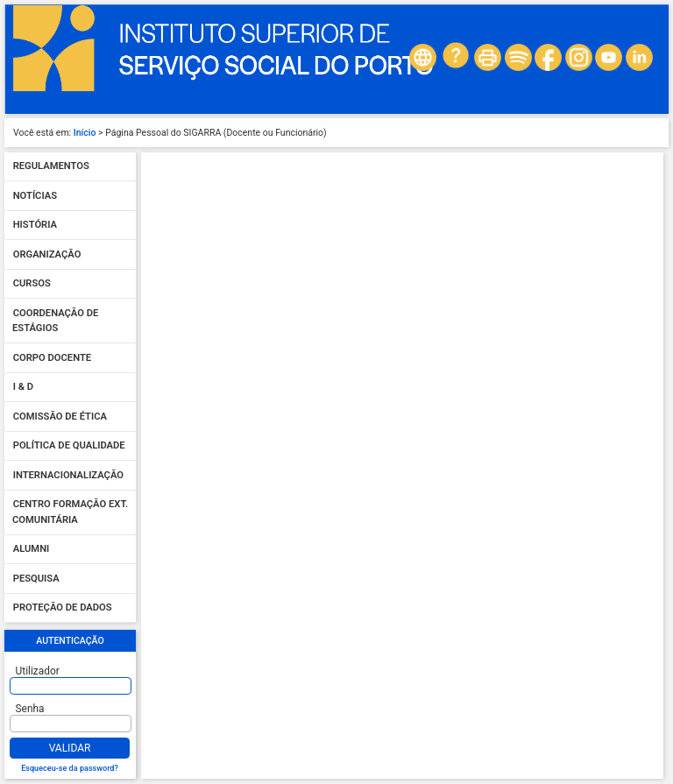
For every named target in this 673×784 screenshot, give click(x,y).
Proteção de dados (63, 608)
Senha (30, 709)
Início (85, 133)
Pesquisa (36, 579)
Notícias (35, 196)
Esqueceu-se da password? (70, 768)
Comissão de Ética (60, 417)
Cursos (32, 284)
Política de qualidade (69, 446)
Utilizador (38, 671)
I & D (23, 388)
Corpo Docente (52, 358)
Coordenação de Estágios (55, 321)
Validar (70, 748)
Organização (47, 254)
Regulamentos (51, 167)
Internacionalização (68, 475)
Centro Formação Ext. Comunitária (70, 513)
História (35, 226)
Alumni (32, 550)
